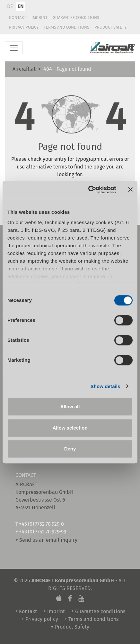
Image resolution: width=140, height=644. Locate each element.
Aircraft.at (24, 69)
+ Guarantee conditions (98, 611)
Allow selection (70, 428)
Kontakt (18, 18)
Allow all (70, 407)
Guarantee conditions (76, 18)
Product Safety (110, 27)
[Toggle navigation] (14, 48)
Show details (105, 386)
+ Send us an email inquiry (46, 540)
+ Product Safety (70, 627)
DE (10, 6)
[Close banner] (130, 190)
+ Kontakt (26, 611)
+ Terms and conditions (92, 619)
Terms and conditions (66, 27)
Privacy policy (24, 27)
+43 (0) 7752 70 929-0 (41, 524)
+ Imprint (54, 611)
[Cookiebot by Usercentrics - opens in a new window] (89, 190)
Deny (70, 449)
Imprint (39, 18)
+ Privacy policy (40, 619)
